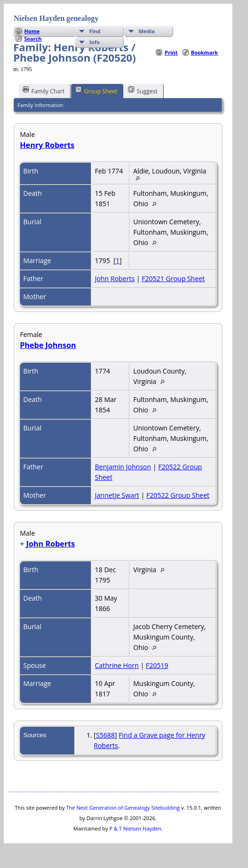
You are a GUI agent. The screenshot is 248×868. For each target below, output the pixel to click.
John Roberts (115, 279)
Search (33, 39)
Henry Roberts (47, 145)
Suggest (143, 91)
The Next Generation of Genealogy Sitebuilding (123, 808)
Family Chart (44, 91)
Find (95, 31)
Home (32, 31)
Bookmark (205, 52)
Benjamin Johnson (123, 467)
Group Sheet (96, 91)
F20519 (157, 665)
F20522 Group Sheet (178, 495)
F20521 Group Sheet (173, 279)
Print (171, 52)
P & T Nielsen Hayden (136, 828)
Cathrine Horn (117, 665)
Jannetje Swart (117, 495)
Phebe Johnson (48, 345)
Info (94, 42)
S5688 (105, 735)
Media (147, 31)
